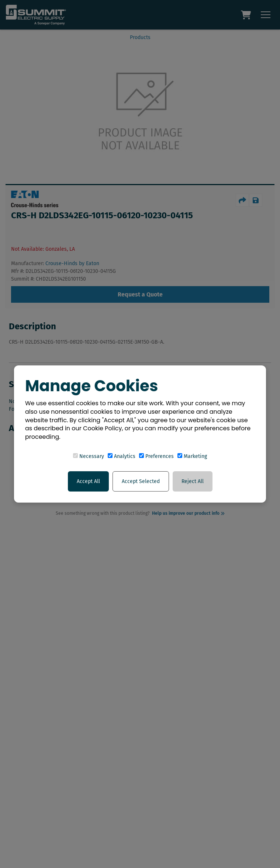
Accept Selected (141, 481)
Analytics (122, 456)
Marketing (192, 456)
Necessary (89, 456)
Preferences (156, 456)
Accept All (88, 481)
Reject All (193, 481)
